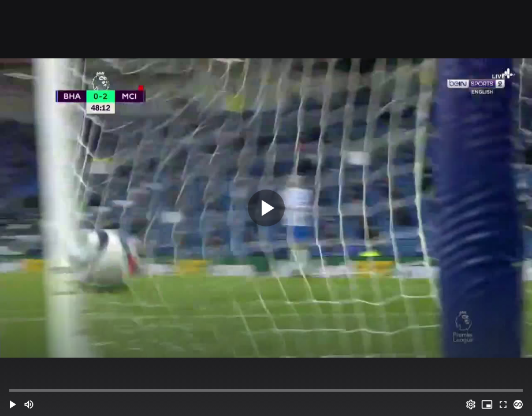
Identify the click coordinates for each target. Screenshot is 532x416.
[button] (13, 404)
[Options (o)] (471, 404)
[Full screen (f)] (503, 404)
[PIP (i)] (487, 404)
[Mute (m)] (29, 404)
